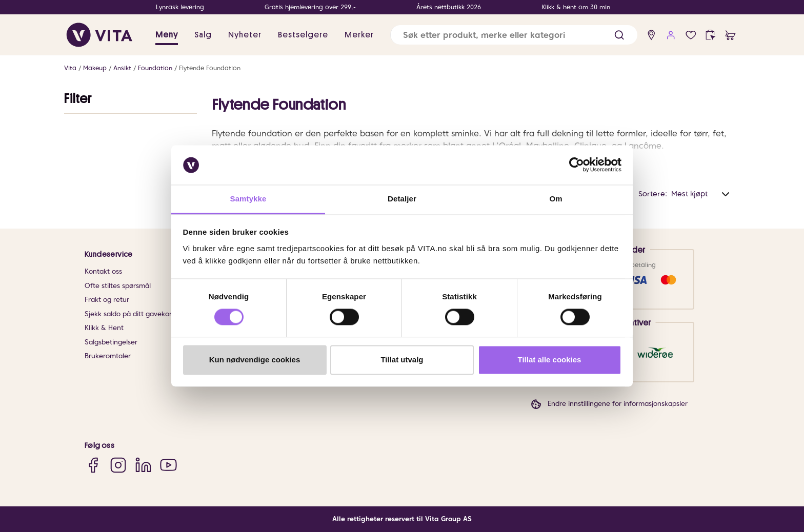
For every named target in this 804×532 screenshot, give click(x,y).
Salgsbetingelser (111, 342)
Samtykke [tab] (248, 199)
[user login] (671, 35)
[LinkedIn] (143, 465)
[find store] (651, 35)
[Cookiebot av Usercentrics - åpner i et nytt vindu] (577, 165)
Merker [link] (359, 35)
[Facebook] (93, 465)
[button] (619, 35)
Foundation (155, 68)
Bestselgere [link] (303, 35)
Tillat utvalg (402, 360)
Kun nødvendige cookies (255, 360)
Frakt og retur (107, 300)
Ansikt (122, 68)
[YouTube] (168, 465)
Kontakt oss (103, 271)
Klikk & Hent (104, 328)
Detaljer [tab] (402, 199)
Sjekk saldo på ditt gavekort (129, 314)
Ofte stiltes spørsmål (118, 286)
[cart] (730, 35)
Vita (70, 68)
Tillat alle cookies (550, 360)
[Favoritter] (691, 35)
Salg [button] (203, 35)
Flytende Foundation (210, 68)
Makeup (95, 68)
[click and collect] (710, 35)
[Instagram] (118, 465)
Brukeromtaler (108, 356)
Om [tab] (556, 199)
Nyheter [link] (245, 35)
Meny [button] (167, 35)
